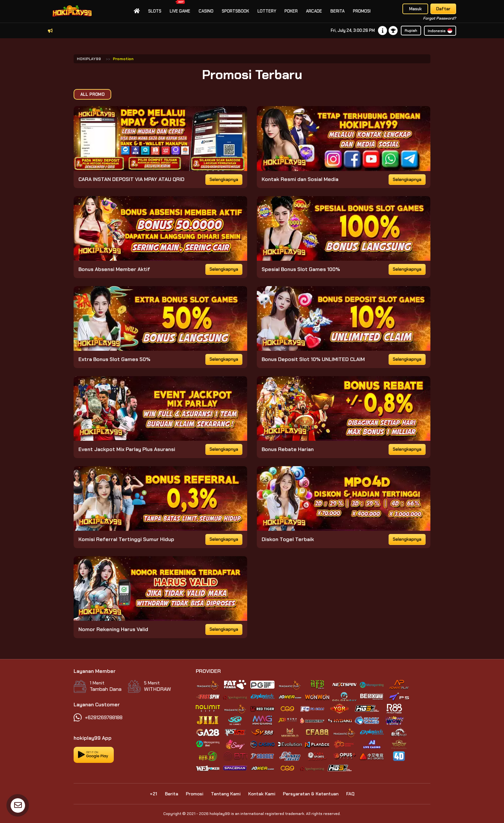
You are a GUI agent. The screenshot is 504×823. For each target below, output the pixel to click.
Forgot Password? (440, 18)
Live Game (180, 7)
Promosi (362, 11)
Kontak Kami (262, 794)
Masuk (415, 9)
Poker (291, 11)
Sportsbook (235, 11)
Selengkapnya (224, 180)
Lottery (267, 11)
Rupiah (411, 31)
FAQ (350, 794)
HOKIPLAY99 (89, 59)
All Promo (92, 94)
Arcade (314, 11)
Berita (337, 11)
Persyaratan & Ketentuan (311, 794)
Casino (206, 11)
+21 (153, 794)
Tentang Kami (226, 794)
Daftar (443, 9)
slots (155, 11)
